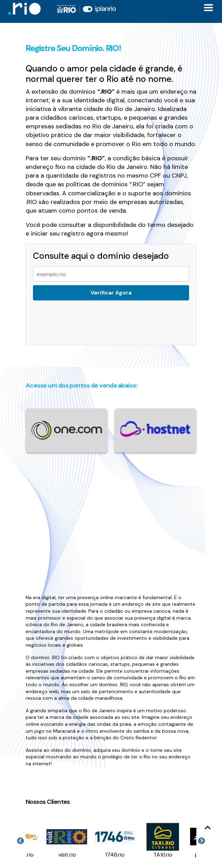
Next (202, 841)
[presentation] (83, 318)
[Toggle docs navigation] (208, 8)
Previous (20, 841)
